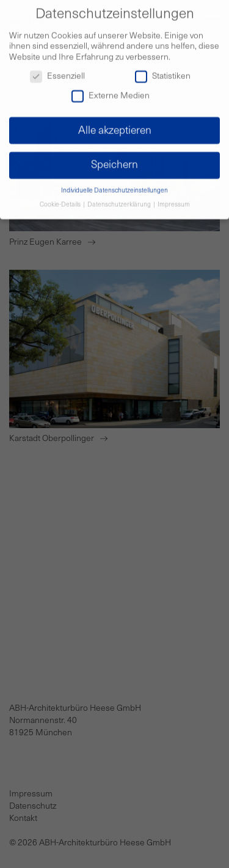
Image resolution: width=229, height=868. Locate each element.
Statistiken (163, 71)
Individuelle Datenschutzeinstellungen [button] (114, 186)
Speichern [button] (114, 160)
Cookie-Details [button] (61, 200)
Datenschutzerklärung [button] (120, 200)
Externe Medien (111, 91)
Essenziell (57, 71)
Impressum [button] (174, 200)
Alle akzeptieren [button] (115, 125)
